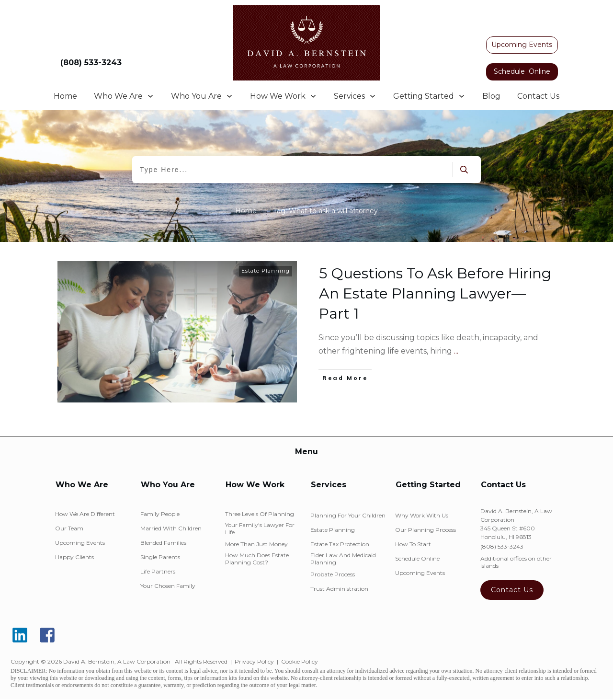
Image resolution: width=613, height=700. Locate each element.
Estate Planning (266, 271)
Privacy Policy (254, 661)
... (456, 351)
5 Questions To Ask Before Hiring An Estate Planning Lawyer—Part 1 (435, 293)
